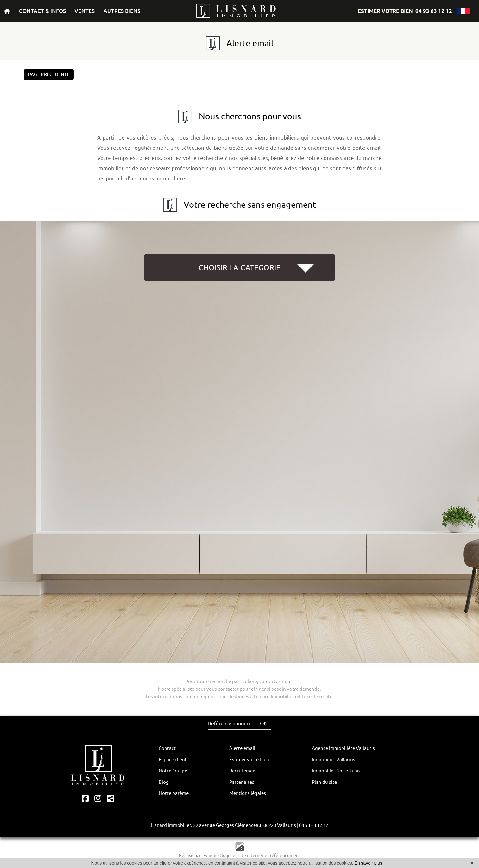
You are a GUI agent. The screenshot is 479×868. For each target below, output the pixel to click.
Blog (164, 782)
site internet (252, 855)
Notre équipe (173, 771)
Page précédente (49, 74)
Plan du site (324, 782)
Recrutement (243, 771)
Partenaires (242, 782)
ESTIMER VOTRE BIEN (385, 11)
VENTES (85, 11)
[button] (240, 291)
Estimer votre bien (249, 760)
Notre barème (174, 793)
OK (263, 723)
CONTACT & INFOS (42, 11)
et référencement (283, 855)
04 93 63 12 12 (434, 11)
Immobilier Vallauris (334, 760)
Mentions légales (248, 793)
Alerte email (242, 748)
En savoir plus (369, 863)
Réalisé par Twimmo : (200, 855)
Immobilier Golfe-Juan (336, 771)
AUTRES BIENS (122, 11)
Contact (167, 748)
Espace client (173, 760)
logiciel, (230, 855)
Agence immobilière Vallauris (343, 748)
